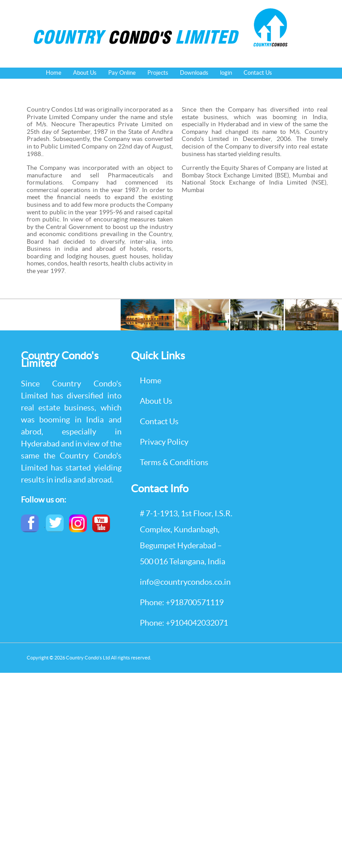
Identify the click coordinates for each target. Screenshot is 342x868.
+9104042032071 (197, 623)
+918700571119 (195, 602)
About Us (85, 73)
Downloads (194, 73)
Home (54, 73)
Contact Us (258, 73)
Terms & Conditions (174, 462)
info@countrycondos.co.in (185, 582)
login (226, 73)
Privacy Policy (164, 442)
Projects (158, 73)
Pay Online (122, 73)
